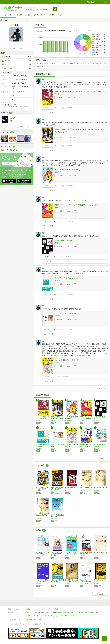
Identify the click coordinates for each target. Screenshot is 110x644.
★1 (55, 186)
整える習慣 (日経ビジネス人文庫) (67, 278)
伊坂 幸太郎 (54, 491)
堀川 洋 (67, 556)
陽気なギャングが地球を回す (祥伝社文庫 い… (57, 489)
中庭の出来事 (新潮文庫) (63, 240)
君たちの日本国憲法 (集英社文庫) (67, 360)
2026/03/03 (69, 294)
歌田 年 (46, 63)
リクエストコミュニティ (68, 616)
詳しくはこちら (9, 163)
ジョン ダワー (40, 556)
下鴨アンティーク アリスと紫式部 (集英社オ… (86, 419)
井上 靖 (96, 556)
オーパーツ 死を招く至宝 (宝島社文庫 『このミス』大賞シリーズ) (79, 91)
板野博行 (39, 491)
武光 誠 (67, 584)
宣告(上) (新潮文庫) (42, 515)
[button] (55, 9)
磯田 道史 (97, 584)
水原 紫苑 (53, 556)
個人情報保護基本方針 (42, 612)
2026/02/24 (66, 377)
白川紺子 (64, 63)
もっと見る (83, 54)
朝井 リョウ (54, 519)
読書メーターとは (32, 609)
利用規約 (56, 609)
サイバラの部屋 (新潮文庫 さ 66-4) (67, 170)
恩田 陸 (71, 63)
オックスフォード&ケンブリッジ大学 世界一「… (86, 582)
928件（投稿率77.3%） (19, 92)
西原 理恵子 (55, 63)
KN (43, 79)
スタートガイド (45, 609)
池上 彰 (95, 63)
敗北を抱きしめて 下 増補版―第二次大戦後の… (43, 554)
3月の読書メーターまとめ (16, 49)
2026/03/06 (69, 221)
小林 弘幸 (79, 63)
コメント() (60, 108)
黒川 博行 (40, 67)
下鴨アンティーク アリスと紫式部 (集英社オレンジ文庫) (76, 205)
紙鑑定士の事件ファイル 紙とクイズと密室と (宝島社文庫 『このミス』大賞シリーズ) (79, 131)
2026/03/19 (69, 108)
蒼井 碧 (39, 63)
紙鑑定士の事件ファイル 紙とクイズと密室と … (57, 419)
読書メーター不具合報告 (9, 150)
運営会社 (29, 612)
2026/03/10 (69, 186)
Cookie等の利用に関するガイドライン (63, 612)
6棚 (13, 96)
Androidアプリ (31, 619)
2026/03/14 (69, 146)
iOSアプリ (42, 619)
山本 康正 (82, 556)
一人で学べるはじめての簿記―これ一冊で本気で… (71, 554)
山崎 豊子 (88, 63)
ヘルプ (28, 616)
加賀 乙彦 (82, 491)
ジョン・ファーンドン (86, 584)
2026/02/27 (69, 329)
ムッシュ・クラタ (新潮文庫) (65, 313)
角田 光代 (103, 63)
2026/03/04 (69, 257)
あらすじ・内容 (72, 97)
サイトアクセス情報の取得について (88, 612)
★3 (55, 108)
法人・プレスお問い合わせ (49, 616)
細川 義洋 (39, 584)
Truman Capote (69, 491)
